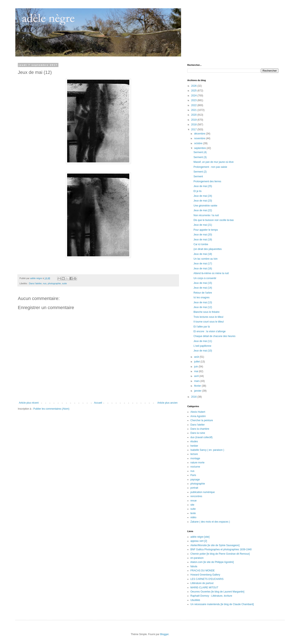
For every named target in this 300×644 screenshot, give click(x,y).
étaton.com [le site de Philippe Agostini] (212, 562)
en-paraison (197, 558)
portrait (194, 488)
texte (193, 513)
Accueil (98, 403)
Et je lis (198, 191)
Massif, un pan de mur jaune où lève (214, 162)
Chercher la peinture (202, 420)
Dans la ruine (198, 433)
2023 (194, 100)
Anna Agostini (198, 416)
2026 (194, 86)
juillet (197, 362)
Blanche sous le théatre (206, 312)
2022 (194, 105)
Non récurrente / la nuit (206, 215)
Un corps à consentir (205, 278)
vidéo (193, 517)
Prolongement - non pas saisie (210, 167)
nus (45, 283)
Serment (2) (200, 172)
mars (197, 381)
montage (195, 458)
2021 (194, 110)
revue (194, 501)
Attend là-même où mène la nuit (211, 273)
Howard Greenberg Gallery (205, 575)
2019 (194, 120)
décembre (200, 134)
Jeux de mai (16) (203, 269)
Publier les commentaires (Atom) (51, 409)
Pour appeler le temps (206, 230)
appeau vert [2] (199, 541)
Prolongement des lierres (207, 181)
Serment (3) (200, 157)
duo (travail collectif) (201, 437)
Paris (193, 475)
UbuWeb (195, 600)
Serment (198, 176)
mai (197, 371)
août (197, 357)
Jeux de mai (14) (203, 288)
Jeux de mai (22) (203, 210)
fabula (194, 566)
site (192, 505)
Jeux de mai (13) (203, 302)
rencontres (196, 496)
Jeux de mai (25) (203, 186)
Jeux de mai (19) (203, 240)
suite (65, 283)
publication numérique (203, 492)
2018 (194, 125)
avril (197, 376)
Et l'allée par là (202, 327)
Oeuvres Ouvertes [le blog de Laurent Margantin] (217, 592)
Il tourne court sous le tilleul (209, 322)
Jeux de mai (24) (203, 196)
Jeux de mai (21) (203, 225)
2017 (194, 130)
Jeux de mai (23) (203, 201)
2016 (194, 397)
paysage (195, 480)
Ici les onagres (201, 297)
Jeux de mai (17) (203, 264)
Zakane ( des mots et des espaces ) (210, 522)
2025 (194, 91)
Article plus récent (29, 403)
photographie (54, 283)
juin (196, 367)
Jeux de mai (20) (203, 235)
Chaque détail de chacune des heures (214, 336)
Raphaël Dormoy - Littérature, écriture (211, 596)
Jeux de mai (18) (203, 254)
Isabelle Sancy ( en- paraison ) (207, 450)
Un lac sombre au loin (206, 259)
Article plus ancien (168, 403)
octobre (199, 143)
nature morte (197, 463)
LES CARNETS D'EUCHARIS (207, 579)
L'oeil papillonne (202, 346)
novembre (200, 138)
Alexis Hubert (198, 412)
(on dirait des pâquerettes (208, 249)
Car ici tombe (201, 244)
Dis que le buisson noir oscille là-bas (214, 220)
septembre (200, 148)
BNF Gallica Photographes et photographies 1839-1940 (221, 549)
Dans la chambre (200, 429)
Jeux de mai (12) (203, 307)
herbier (194, 446)
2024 (194, 96)
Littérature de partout (202, 583)
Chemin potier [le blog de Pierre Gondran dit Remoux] (220, 554)
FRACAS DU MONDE (203, 571)
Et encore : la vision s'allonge (210, 331)
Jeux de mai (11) (203, 341)
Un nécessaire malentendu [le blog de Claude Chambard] (222, 604)
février (198, 386)
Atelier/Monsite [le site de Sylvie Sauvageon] (215, 545)
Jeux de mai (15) (203, 283)
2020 (194, 115)
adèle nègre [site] (200, 537)
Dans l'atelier (35, 283)
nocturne (195, 467)
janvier (198, 391)
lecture (194, 454)
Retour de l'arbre (203, 293)
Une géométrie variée (205, 206)
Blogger (164, 634)
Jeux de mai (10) (203, 351)
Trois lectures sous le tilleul (208, 317)
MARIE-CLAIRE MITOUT (204, 588)
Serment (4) (200, 152)
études (194, 441)
